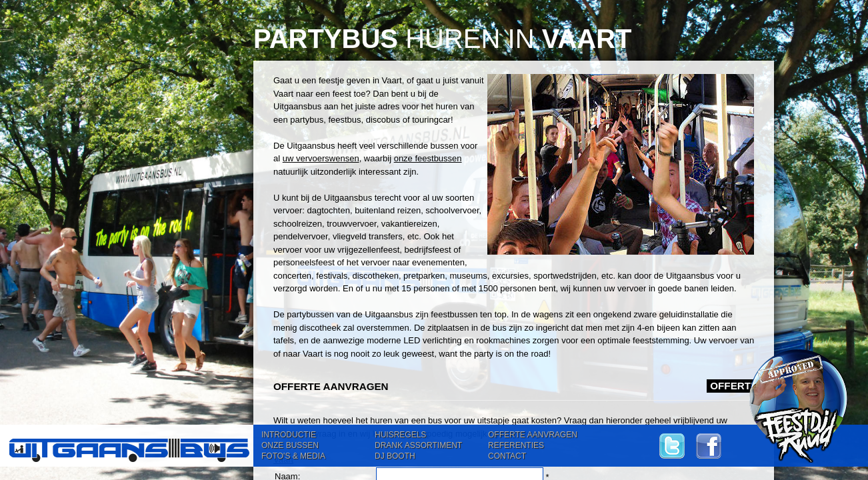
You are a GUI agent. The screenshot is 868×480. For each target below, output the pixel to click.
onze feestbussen (428, 158)
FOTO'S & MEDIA (293, 456)
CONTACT (507, 456)
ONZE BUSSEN (290, 445)
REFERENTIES (516, 445)
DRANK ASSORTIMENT (418, 445)
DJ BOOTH (395, 456)
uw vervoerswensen (321, 158)
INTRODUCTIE (289, 435)
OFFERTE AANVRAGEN (533, 435)
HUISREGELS (400, 435)
